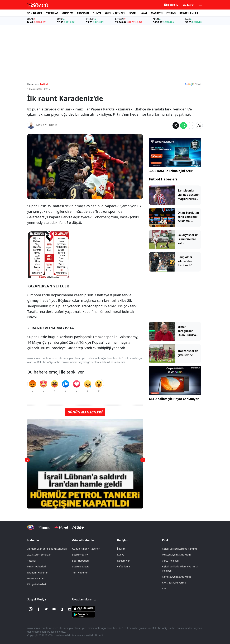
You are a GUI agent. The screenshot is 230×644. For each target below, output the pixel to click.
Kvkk (165, 540)
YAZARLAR (52, 13)
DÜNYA (97, 13)
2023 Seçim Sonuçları (39, 555)
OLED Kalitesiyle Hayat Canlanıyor (174, 399)
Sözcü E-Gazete (81, 566)
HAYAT (143, 13)
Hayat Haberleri (36, 578)
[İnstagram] (31, 609)
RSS (164, 588)
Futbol (44, 84)
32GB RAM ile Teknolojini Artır (171, 171)
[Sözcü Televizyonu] (31, 527)
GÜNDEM (68, 13)
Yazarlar (32, 561)
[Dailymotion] (62, 609)
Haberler (33, 540)
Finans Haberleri (37, 566)
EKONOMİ (83, 13)
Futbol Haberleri (163, 179)
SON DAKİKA (35, 13)
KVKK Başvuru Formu (174, 583)
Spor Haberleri (80, 561)
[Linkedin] (70, 609)
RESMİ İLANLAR (189, 13)
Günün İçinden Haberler (86, 549)
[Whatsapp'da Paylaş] (183, 125)
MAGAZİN (157, 13)
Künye (121, 555)
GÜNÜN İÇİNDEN (115, 13)
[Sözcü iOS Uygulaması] (84, 608)
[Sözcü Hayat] (61, 528)
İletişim (122, 540)
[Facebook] (39, 609)
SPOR (133, 13)
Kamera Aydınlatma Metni (177, 577)
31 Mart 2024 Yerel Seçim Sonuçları (47, 549)
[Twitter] (46, 609)
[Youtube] (54, 609)
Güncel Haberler (83, 540)
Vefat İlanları (124, 566)
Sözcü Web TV (80, 555)
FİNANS (171, 13)
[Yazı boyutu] (199, 125)
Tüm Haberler (80, 573)
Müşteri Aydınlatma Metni (177, 555)
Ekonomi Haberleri (38, 573)
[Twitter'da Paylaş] (176, 125)
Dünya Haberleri (37, 584)
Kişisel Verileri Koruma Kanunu (179, 549)
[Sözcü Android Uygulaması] (84, 614)
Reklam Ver (123, 561)
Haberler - (33, 84)
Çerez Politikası (171, 561)
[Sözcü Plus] (78, 527)
